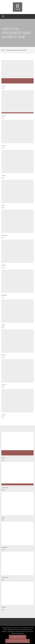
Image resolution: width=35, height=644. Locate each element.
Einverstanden (18, 637)
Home (3, 50)
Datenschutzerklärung (17, 641)
